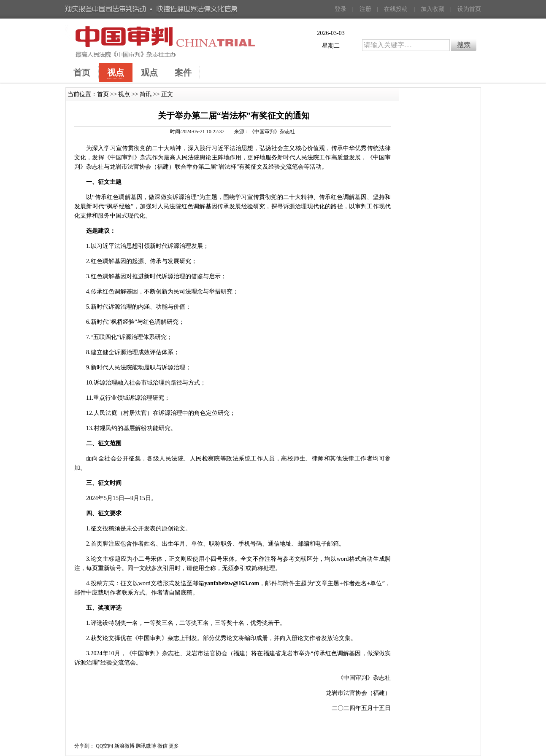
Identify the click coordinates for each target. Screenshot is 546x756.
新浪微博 (124, 746)
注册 (365, 9)
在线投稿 (396, 9)
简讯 (146, 94)
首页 (103, 94)
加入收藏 (432, 9)
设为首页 (469, 9)
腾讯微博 (146, 746)
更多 (174, 746)
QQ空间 (104, 746)
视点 (124, 94)
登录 (341, 9)
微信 (162, 746)
